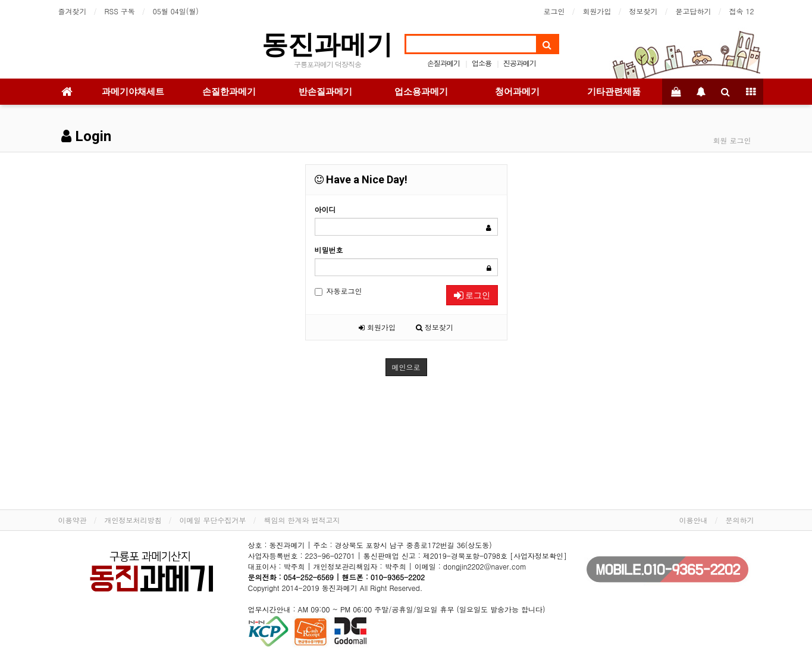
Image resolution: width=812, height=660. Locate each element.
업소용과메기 (421, 92)
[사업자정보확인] (538, 556)
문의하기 (740, 520)
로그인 (554, 11)
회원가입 (597, 11)
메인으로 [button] (406, 367)
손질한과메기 (229, 92)
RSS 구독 (120, 11)
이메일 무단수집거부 (213, 520)
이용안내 (694, 520)
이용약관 (73, 520)
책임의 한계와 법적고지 (302, 520)
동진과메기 (327, 44)
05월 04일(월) (176, 11)
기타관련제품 (614, 92)
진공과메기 (520, 63)
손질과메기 (443, 63)
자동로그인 (338, 291)
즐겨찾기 (73, 11)
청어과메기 (517, 92)
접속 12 (742, 11)
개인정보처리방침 (133, 520)
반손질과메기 (325, 92)
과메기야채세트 (133, 92)
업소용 (482, 63)
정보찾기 (644, 11)
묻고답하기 (694, 11)
